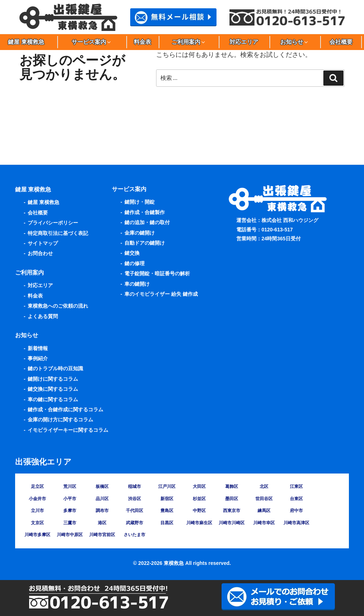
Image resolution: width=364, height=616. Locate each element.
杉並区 (199, 499)
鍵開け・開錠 (140, 202)
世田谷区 (264, 499)
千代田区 (135, 511)
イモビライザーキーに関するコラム (68, 430)
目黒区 (167, 523)
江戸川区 (167, 486)
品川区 (102, 499)
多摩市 (70, 511)
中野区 (199, 511)
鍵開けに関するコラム (53, 379)
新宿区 (167, 499)
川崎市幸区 (264, 523)
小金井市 (37, 499)
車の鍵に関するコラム (53, 399)
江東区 (296, 486)
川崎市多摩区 (37, 535)
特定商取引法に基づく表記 (58, 233)
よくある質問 (43, 316)
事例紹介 (38, 358)
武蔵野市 (135, 523)
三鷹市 (70, 523)
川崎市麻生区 (199, 523)
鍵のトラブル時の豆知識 (55, 368)
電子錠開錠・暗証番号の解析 (157, 273)
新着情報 (38, 348)
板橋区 (102, 486)
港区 (102, 523)
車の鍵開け (137, 284)
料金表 (142, 42)
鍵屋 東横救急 (44, 202)
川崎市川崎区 (232, 523)
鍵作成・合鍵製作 (145, 212)
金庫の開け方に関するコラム (60, 420)
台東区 (296, 499)
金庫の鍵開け (140, 233)
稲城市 (135, 486)
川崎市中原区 (70, 535)
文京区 (37, 523)
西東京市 (232, 511)
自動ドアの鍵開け (145, 243)
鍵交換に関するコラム (53, 389)
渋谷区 (135, 499)
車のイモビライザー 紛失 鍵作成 (161, 294)
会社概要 (341, 42)
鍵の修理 (135, 263)
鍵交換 (132, 253)
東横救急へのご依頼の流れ (58, 306)
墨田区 (232, 499)
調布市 (102, 511)
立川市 (37, 511)
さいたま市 (135, 535)
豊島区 (167, 511)
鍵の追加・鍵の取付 (147, 222)
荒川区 (70, 486)
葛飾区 (232, 486)
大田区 (199, 486)
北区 (264, 486)
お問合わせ (40, 253)
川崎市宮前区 (102, 535)
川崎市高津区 (296, 523)
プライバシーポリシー (53, 223)
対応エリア (244, 42)
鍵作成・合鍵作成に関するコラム (65, 409)
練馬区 (264, 511)
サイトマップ (43, 243)
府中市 (296, 511)
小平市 (70, 499)
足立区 (37, 486)
